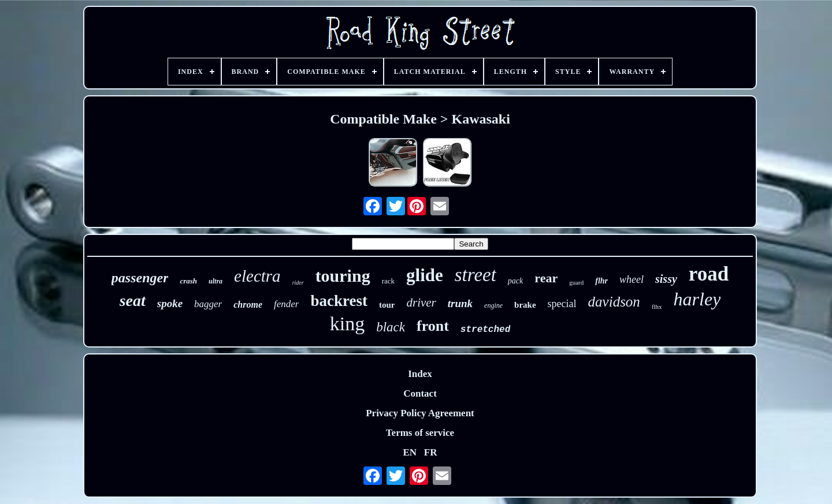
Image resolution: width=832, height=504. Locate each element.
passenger (140, 278)
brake (525, 305)
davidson (614, 302)
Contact (420, 393)
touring (343, 276)
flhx (657, 307)
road (709, 274)
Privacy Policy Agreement (420, 413)
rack (388, 281)
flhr (601, 281)
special (562, 304)
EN (410, 452)
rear (546, 278)
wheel (632, 279)
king (347, 324)
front (433, 326)
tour (387, 305)
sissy (666, 279)
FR (431, 452)
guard (576, 282)
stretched (485, 330)
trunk (460, 303)
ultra (216, 281)
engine (493, 305)
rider (298, 283)
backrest (339, 301)
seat (133, 300)
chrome (248, 305)
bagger (208, 304)
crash (188, 281)
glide (425, 275)
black (391, 327)
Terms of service (420, 433)
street (476, 275)
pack (515, 281)
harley (697, 299)
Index (420, 374)
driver (421, 303)
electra (257, 276)
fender (286, 304)
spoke (170, 303)
